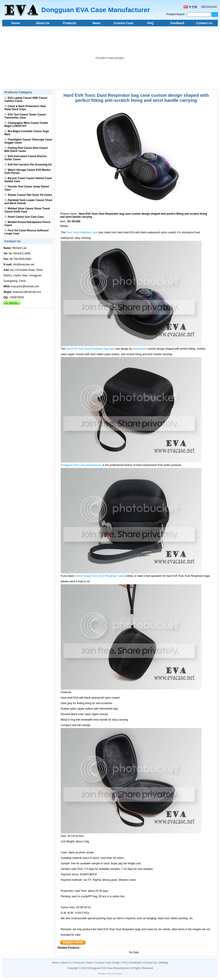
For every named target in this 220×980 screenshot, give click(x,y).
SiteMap (163, 963)
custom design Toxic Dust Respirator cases (100, 576)
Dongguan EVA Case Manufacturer (81, 465)
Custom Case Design (124, 24)
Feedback (177, 23)
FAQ (150, 23)
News (96, 23)
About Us (43, 23)
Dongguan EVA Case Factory (110, 974)
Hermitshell (139, 349)
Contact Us (204, 23)
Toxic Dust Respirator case (82, 232)
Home (16, 23)
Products (70, 23)
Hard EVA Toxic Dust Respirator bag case (90, 349)
